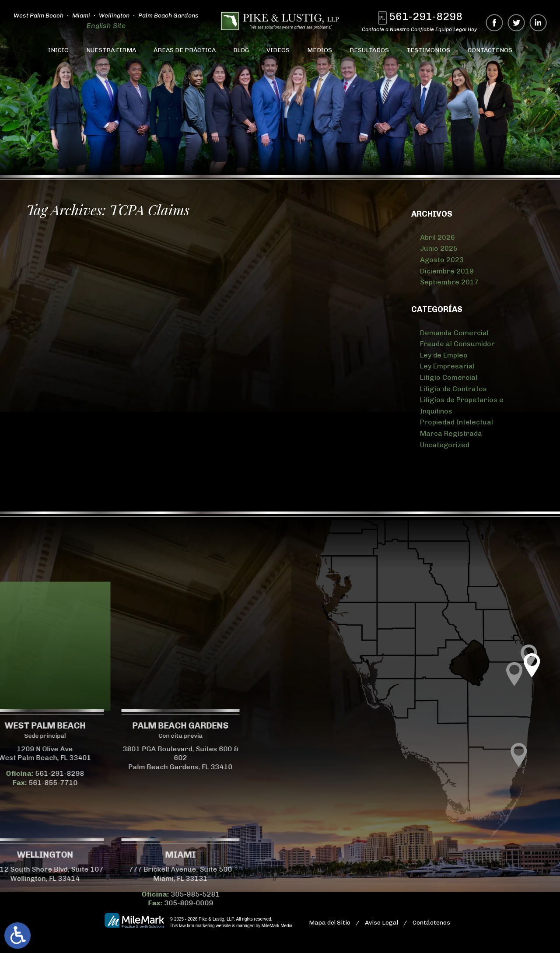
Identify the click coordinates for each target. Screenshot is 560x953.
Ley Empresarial (447, 366)
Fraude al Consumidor (457, 344)
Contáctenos (490, 50)
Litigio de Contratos (453, 389)
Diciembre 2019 (447, 271)
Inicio (58, 50)
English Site (106, 26)
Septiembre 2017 (449, 282)
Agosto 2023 (442, 260)
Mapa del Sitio (330, 923)
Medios (320, 50)
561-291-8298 (427, 16)
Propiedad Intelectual (457, 422)
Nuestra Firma (111, 50)
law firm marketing (197, 926)
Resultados (369, 50)
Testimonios (428, 50)
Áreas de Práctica (185, 50)
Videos (278, 50)
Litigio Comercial (449, 377)
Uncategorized (445, 445)
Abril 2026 (437, 237)
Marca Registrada (451, 433)
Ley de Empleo (444, 355)
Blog (241, 50)
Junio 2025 (439, 248)
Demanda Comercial (454, 333)
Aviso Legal (381, 923)
